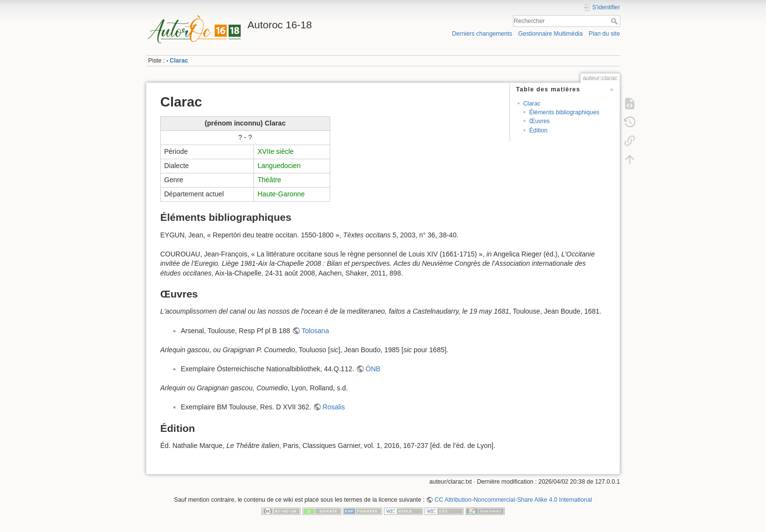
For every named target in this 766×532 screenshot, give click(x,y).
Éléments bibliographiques (564, 112)
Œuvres (539, 121)
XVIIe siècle (276, 151)
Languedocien (279, 166)
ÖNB (373, 369)
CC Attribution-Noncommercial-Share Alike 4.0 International (513, 500)
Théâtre (269, 180)
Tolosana (315, 331)
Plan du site (604, 34)
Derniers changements (482, 34)
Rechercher (615, 21)
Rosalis (334, 407)
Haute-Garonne (281, 194)
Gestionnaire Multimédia (551, 34)
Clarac (179, 61)
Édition (538, 130)
